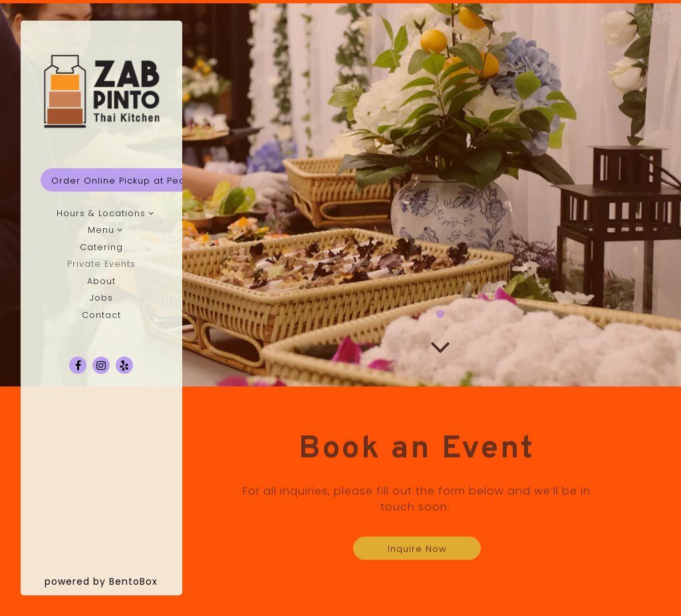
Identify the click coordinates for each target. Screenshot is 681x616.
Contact (101, 315)
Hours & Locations (101, 213)
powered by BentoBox (113, 581)
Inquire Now (417, 551)
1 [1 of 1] (440, 317)
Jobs (101, 298)
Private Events (101, 264)
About (101, 281)
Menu (101, 230)
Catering (101, 247)
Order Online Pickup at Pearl (122, 181)
